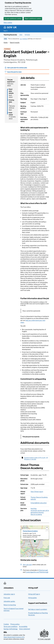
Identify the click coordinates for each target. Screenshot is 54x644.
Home (6, 43)
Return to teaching (10, 605)
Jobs (21, 35)
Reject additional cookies (33, 19)
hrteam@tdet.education (39, 503)
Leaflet (29, 556)
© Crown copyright (44, 639)
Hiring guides (32, 598)
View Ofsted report (37, 492)
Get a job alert (27, 565)
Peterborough (43, 570)
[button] (35, 541)
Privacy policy (15, 624)
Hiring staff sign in (34, 594)
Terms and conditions (11, 627)
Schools (27, 35)
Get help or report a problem (38, 609)
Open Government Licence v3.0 (14, 637)
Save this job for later (14, 72)
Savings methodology (11, 629)
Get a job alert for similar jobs (17, 68)
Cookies (6, 624)
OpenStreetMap (40, 556)
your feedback (24, 39)
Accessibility (23, 627)
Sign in (6, 31)
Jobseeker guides (9, 601)
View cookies (8, 23)
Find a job (7, 598)
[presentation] (35, 541)
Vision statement (25, 629)
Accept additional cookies (13, 19)
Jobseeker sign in (9, 594)
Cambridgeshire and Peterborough (37, 572)
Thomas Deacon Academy (30, 531)
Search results (15, 43)
